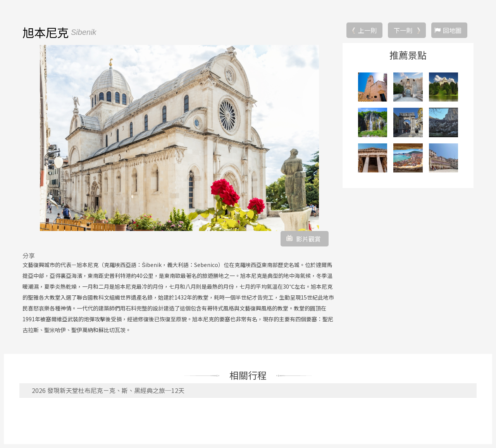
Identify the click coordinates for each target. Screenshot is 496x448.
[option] (179, 138)
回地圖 (452, 30)
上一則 (367, 30)
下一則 (403, 30)
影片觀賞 (308, 239)
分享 (29, 255)
